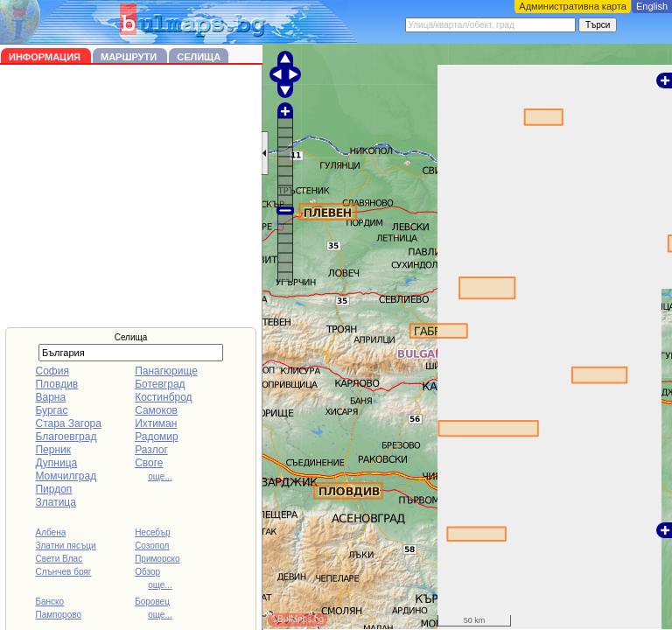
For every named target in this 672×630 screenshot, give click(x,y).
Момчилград (66, 476)
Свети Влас (59, 559)
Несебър (152, 532)
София (52, 371)
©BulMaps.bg (297, 619)
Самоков (156, 410)
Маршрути (130, 57)
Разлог (151, 450)
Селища (199, 57)
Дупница (56, 463)
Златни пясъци (65, 546)
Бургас (51, 410)
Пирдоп (53, 489)
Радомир (157, 437)
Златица (55, 502)
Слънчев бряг (63, 572)
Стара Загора (68, 423)
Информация (46, 57)
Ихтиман (156, 423)
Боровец (152, 602)
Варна (50, 397)
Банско (49, 602)
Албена (50, 532)
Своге (149, 463)
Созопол (152, 546)
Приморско (157, 559)
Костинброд (163, 397)
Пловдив (56, 384)
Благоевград (66, 437)
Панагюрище (166, 371)
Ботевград (160, 384)
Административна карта (573, 6)
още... (160, 476)
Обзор (147, 572)
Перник (53, 450)
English (652, 6)
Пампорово (58, 615)
